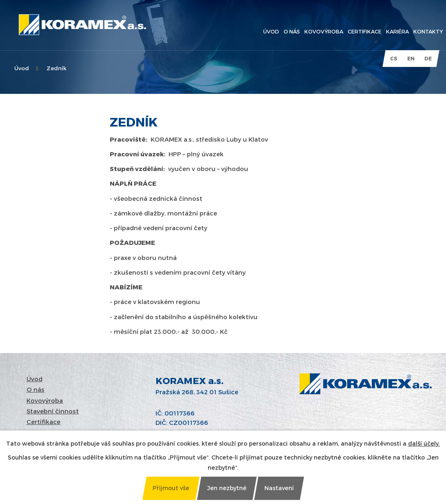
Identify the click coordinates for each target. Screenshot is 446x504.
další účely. (424, 443)
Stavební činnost (53, 411)
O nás (36, 389)
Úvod (22, 68)
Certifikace (43, 422)
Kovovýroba (45, 400)
